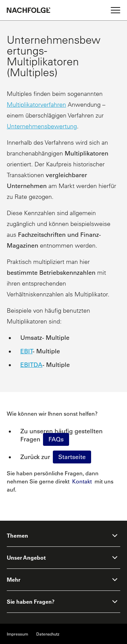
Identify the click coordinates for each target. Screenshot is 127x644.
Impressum (17, 634)
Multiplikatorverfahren (36, 105)
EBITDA (31, 365)
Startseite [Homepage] (72, 457)
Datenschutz (48, 634)
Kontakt (82, 481)
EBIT (26, 351)
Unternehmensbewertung (42, 126)
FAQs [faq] (56, 439)
